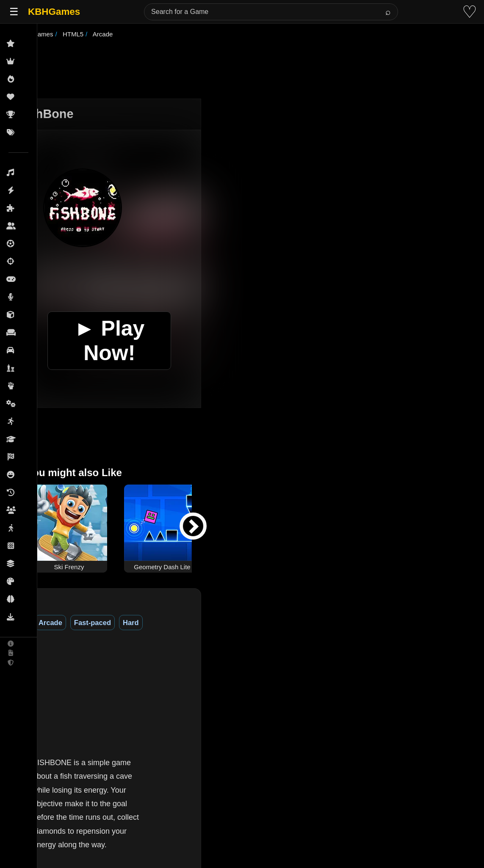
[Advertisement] (253, 69)
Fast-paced (123, 623)
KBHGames (54, 12)
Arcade (81, 623)
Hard (162, 623)
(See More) (136, 772)
